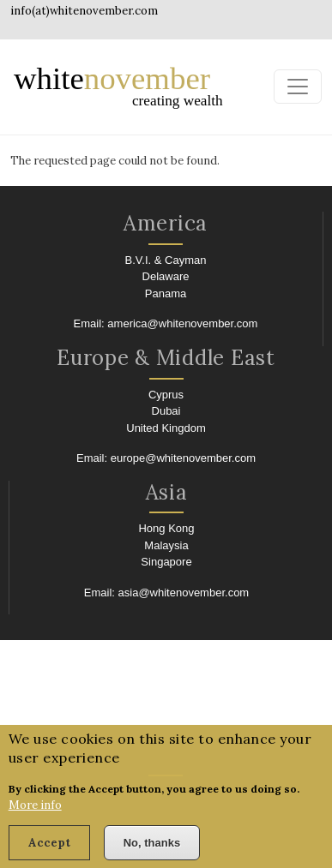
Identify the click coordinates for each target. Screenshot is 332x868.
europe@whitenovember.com (183, 458)
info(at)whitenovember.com (84, 11)
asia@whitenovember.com (184, 593)
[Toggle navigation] (298, 87)
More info (35, 813)
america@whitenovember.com (182, 323)
